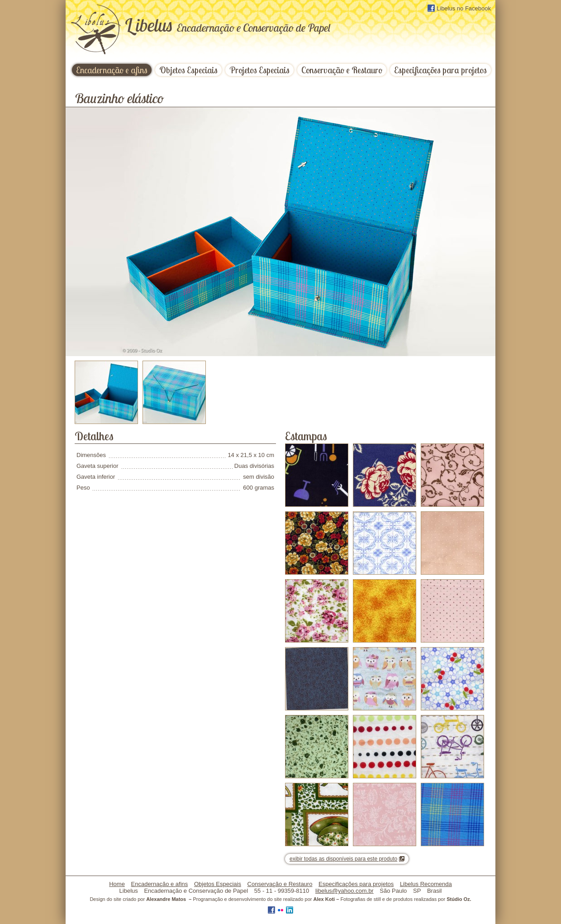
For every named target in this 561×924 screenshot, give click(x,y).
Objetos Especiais (188, 70)
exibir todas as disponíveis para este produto (343, 859)
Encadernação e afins (112, 70)
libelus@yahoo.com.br (345, 891)
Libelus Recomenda (426, 884)
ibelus (227, 25)
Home (117, 884)
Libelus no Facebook (459, 8)
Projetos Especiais (259, 70)
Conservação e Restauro (342, 70)
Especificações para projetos (440, 70)
